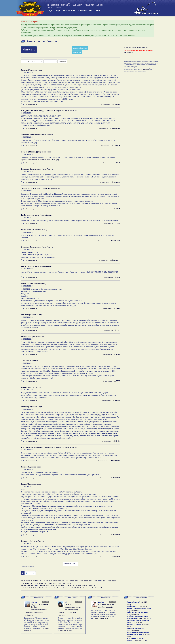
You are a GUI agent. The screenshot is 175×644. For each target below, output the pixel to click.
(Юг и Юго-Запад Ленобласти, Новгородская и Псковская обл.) (49, 111)
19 (66, 588)
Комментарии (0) (32, 104)
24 (81, 588)
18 (63, 588)
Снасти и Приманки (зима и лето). (139, 608)
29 (95, 588)
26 (87, 588)
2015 (22, 583)
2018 (36, 583)
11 (43, 588)
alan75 (117, 209)
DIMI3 (117, 381)
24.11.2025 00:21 (136, 622)
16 (57, 588)
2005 (72, 581)
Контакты (98, 11)
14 (52, 588)
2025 (69, 583)
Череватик (115, 478)
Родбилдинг (131, 606)
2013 (109, 581)
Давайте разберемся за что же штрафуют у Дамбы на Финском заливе (70, 610)
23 (78, 588)
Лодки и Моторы (133, 602)
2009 (91, 581)
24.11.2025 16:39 (142, 606)
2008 (86, 581)
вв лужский (115, 128)
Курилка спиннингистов (136, 628)
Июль (58, 585)
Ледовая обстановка (80, 48)
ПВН (118, 330)
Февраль (30, 585)
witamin (116, 400)
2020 (46, 583)
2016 (27, 583)
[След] (34, 573)
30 (98, 588)
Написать (29, 49)
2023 (60, 583)
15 (54, 588)
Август (63, 585)
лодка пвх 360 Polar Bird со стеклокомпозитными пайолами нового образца (37, 610)
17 (60, 588)
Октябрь (78, 585)
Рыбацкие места (69, 11)
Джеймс (101, 602)
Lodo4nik (116, 146)
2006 (77, 581)
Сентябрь (70, 585)
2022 (55, 583)
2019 (41, 583)
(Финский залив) (37, 135)
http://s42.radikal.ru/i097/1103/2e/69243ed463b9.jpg (40, 160)
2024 (64, 583)
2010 (95, 581)
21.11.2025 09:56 (141, 640)
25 (84, 588)
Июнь (52, 585)
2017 (32, 583)
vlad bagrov (35, 602)
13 (49, 588)
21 (72, 588)
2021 (50, 583)
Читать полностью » (66, 630)
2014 (114, 581)
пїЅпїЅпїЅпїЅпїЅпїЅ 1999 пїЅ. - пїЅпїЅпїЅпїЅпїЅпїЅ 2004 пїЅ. (42, 581)
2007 (81, 581)
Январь (23, 585)
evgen (117, 354)
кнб (66, 602)
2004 (67, 581)
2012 (105, 581)
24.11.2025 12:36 (133, 614)
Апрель (42, 585)
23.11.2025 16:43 (133, 630)
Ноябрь (85, 585)
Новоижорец (115, 461)
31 (101, 588)
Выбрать (62, 61)
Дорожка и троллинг (134, 624)
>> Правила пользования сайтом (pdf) (136, 47)
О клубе (50, 11)
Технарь (116, 104)
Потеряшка (77, 52)
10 (40, 588)
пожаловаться (106, 104)
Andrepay (116, 182)
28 (92, 588)
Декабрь (92, 585)
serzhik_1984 (115, 241)
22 (75, 588)
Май (48, 585)
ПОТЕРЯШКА (128, 53)
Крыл (117, 163)
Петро (117, 308)
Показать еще (70, 564)
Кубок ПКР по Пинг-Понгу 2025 (138, 612)
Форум (58, 11)
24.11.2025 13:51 (133, 610)
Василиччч (115, 260)
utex (118, 223)
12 (46, 588)
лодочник (116, 557)
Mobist (117, 441)
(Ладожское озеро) (32, 70)
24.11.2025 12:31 (145, 618)
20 (69, 588)
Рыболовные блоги (85, 11)
